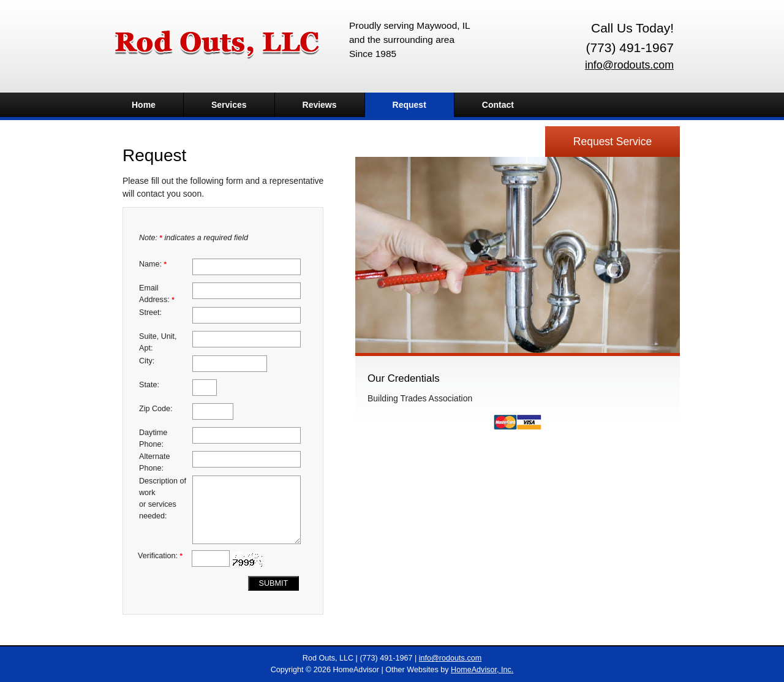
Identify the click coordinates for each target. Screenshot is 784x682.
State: (149, 385)
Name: (153, 264)
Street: (150, 313)
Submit (274, 583)
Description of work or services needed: (163, 498)
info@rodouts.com (629, 65)
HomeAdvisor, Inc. (482, 670)
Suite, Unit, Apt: (158, 342)
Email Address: (157, 294)
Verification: (160, 556)
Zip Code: (156, 409)
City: (147, 361)
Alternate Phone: (154, 462)
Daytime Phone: (153, 438)
